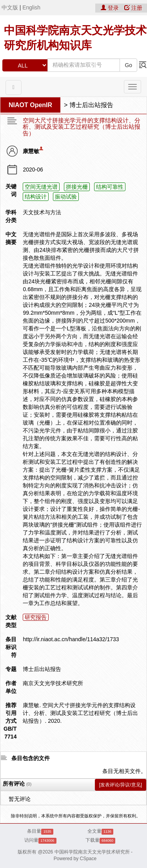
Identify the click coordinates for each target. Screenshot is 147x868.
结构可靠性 (110, 187)
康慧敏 (31, 151)
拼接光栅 (77, 187)
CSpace (88, 859)
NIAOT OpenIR (30, 105)
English (31, 7)
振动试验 (66, 197)
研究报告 (36, 617)
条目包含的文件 (31, 758)
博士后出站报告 (91, 105)
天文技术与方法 (42, 212)
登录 (111, 8)
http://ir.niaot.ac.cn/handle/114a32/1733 (71, 639)
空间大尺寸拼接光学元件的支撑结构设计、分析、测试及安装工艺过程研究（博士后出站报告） (82, 127)
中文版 (10, 7)
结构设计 (36, 197)
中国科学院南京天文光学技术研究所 (92, 852)
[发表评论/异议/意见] (121, 785)
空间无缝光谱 (41, 187)
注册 (133, 8)
